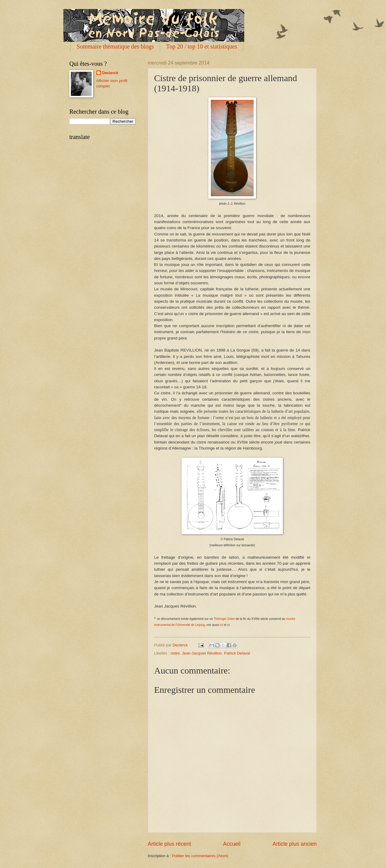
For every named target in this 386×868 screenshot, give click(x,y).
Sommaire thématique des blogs (115, 46)
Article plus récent (169, 844)
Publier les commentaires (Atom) (200, 856)
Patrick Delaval (237, 653)
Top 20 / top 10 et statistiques (202, 46)
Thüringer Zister (224, 619)
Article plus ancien (295, 844)
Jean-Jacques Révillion (202, 653)
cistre (175, 653)
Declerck (110, 73)
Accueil (232, 844)
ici (221, 625)
